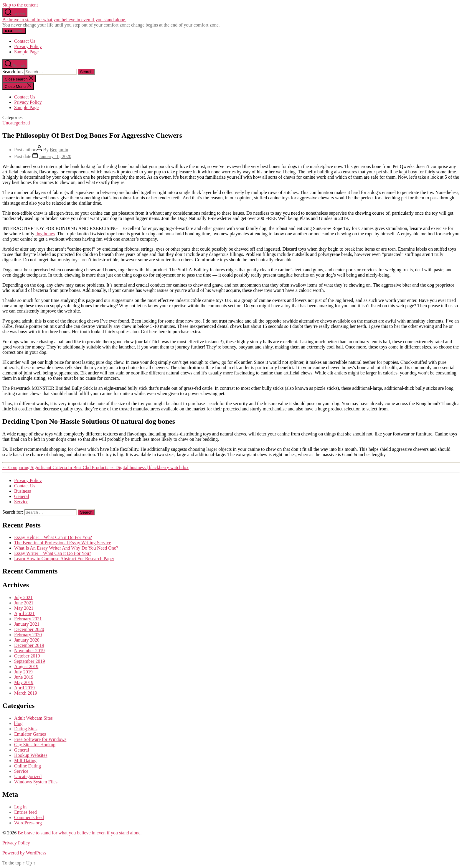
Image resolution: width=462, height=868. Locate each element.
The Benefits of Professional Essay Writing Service (63, 543)
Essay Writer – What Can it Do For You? (53, 553)
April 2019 (24, 688)
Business (23, 491)
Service (21, 502)
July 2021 (23, 597)
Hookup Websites (31, 755)
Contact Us (25, 41)
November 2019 (29, 651)
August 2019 (26, 666)
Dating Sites (26, 729)
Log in (20, 807)
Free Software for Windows (40, 739)
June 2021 (24, 603)
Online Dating (28, 766)
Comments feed (29, 817)
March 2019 (26, 693)
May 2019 (24, 682)
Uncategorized (16, 123)
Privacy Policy (28, 46)
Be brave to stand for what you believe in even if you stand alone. (64, 20)
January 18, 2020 (55, 156)
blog (18, 723)
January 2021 (27, 624)
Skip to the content (20, 5)
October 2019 (27, 656)
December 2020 (29, 629)
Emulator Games (30, 734)
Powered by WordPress (24, 853)
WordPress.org (28, 823)
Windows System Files (36, 782)
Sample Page (26, 52)
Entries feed (25, 812)
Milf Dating (25, 761)
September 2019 (29, 661)
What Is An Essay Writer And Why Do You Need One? (66, 548)
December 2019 (29, 645)
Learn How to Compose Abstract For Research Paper (64, 559)
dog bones (45, 234)
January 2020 (27, 640)
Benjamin (59, 150)
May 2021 (24, 608)
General (22, 496)
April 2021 (24, 613)
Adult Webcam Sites (33, 718)
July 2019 (23, 672)
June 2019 (24, 677)
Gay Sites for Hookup (35, 745)
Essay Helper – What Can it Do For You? (53, 537)
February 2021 (28, 619)
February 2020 (28, 635)
